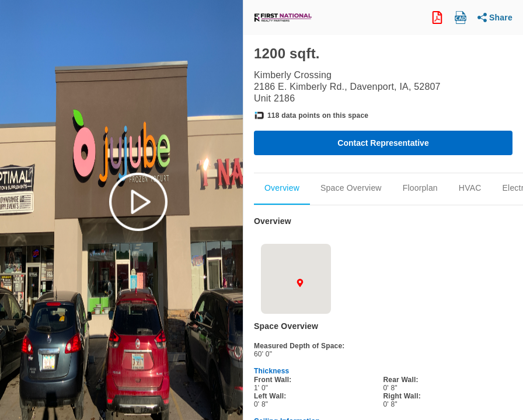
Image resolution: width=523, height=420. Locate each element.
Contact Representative (383, 143)
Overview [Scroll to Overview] (282, 188)
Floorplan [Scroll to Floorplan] (420, 188)
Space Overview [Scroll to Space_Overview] (351, 188)
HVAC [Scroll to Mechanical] (470, 188)
